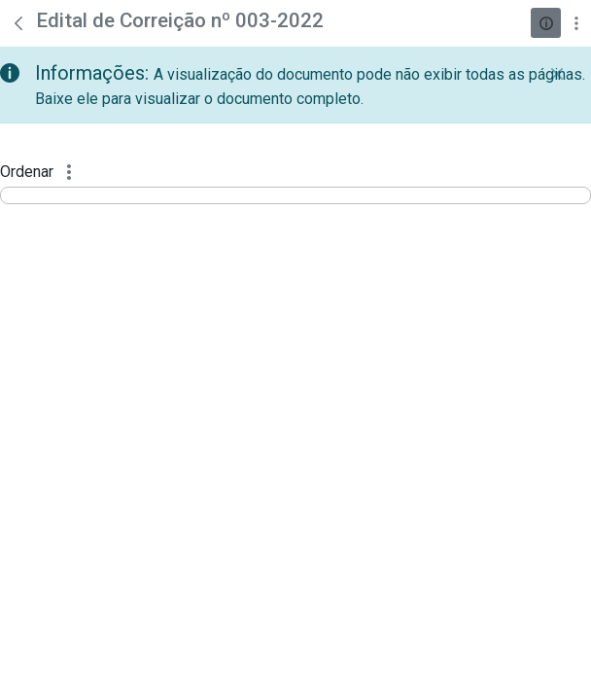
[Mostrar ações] (576, 23)
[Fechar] (557, 74)
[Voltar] (18, 23)
